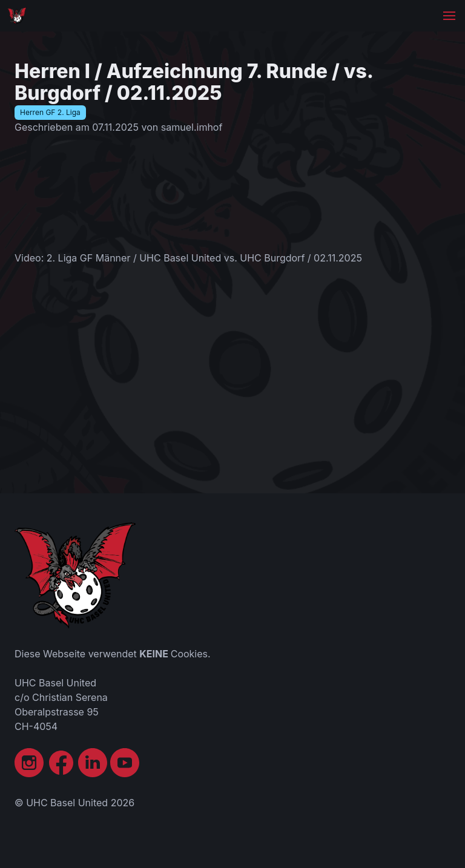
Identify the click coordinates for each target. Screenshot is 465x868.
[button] (449, 16)
